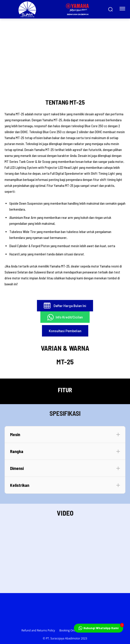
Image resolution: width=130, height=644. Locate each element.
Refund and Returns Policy (38, 630)
